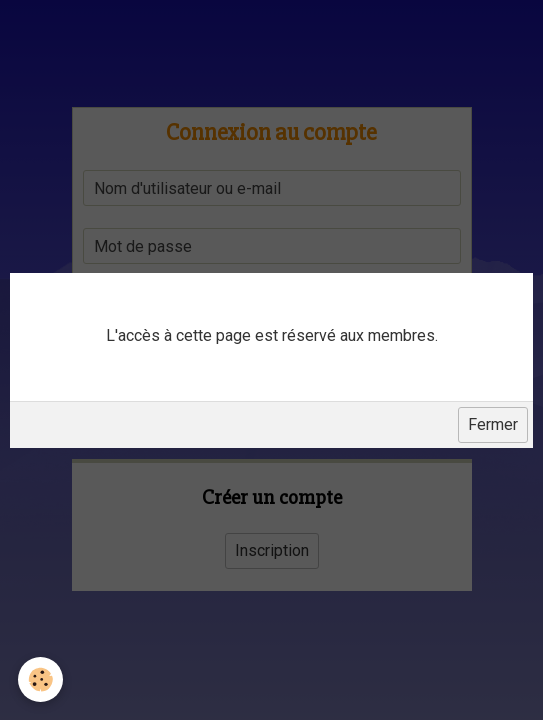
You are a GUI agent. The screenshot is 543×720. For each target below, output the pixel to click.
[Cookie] (40, 679)
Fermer (493, 424)
